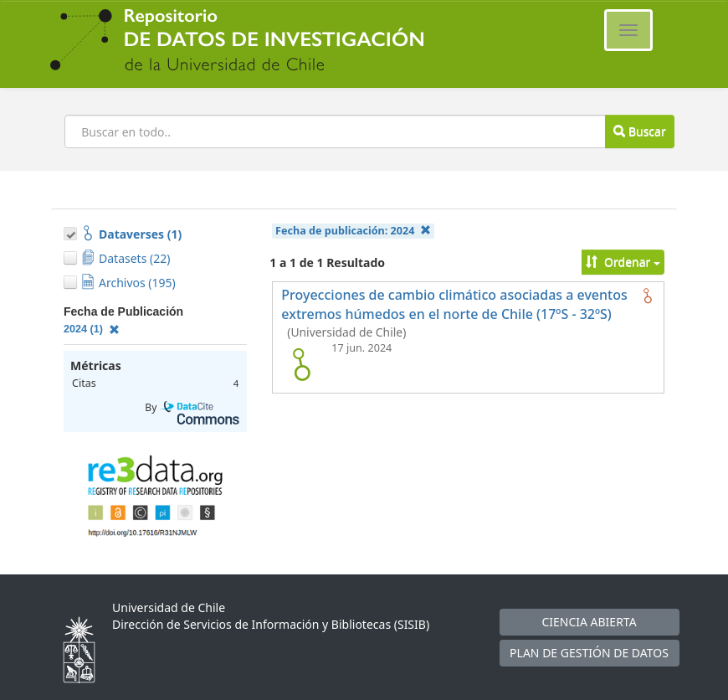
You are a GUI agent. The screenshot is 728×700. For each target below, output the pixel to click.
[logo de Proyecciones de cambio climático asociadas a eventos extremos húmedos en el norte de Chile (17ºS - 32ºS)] (301, 364)
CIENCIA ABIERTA (589, 622)
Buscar (639, 131)
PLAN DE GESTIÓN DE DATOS (589, 653)
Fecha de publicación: (353, 231)
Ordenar (623, 262)
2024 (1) (92, 329)
